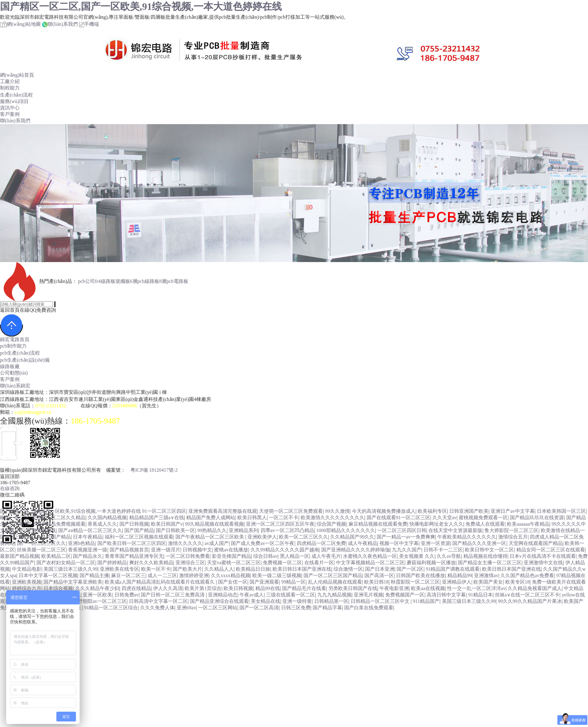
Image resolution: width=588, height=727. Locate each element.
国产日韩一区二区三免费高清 (173, 595)
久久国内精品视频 (107, 518)
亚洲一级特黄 (297, 601)
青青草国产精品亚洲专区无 (134, 556)
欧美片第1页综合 (203, 588)
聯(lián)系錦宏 (15, 386)
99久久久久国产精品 (49, 537)
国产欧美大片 (187, 569)
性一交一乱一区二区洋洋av (476, 588)
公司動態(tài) (14, 373)
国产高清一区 (379, 575)
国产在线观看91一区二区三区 (398, 518)
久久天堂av (445, 518)
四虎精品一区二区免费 (321, 543)
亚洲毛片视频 (368, 595)
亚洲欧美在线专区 (119, 569)
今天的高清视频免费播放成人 (384, 511)
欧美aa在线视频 (428, 588)
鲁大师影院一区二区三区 (511, 530)
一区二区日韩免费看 (188, 556)
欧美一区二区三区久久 (303, 537)
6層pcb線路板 (145, 281)
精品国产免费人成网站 (211, 518)
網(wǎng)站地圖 (20, 24)
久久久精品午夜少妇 (97, 588)
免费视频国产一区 (405, 595)
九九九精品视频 (334, 595)
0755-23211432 (51, 406)
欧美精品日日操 (253, 569)
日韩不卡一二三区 (443, 550)
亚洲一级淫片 (166, 550)
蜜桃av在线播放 (231, 550)
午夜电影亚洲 (394, 588)
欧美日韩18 (376, 582)
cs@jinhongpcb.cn (33, 412)
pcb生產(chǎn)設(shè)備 (25, 360)
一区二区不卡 (284, 518)
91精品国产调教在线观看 (453, 569)
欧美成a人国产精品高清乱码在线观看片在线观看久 (160, 582)
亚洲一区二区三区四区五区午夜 (280, 524)
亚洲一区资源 (435, 543)
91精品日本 (481, 595)
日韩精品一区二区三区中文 (381, 601)
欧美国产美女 (488, 582)
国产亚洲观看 (264, 582)
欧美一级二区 (15, 518)
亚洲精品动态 (223, 595)
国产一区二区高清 (259, 608)
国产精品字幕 (327, 608)
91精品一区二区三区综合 (111, 608)
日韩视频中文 (197, 550)
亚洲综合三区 (190, 563)
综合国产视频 (331, 524)
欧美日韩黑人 (252, 518)
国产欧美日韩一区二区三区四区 (132, 543)
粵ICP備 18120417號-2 (154, 470)
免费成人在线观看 (485, 524)
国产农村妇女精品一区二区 (66, 563)
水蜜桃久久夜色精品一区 (370, 556)
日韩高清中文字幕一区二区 (158, 601)
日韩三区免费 (296, 608)
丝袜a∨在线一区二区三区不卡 (527, 595)
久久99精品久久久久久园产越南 (285, 550)
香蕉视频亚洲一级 (88, 550)
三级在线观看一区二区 (291, 595)
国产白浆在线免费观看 (369, 608)
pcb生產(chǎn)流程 (20, 353)
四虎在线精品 (136, 588)
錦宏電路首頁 (15, 339)
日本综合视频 (58, 588)
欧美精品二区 (56, 556)
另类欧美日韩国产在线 (353, 588)
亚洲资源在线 (41, 530)
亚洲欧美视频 (27, 582)
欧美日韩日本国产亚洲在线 (302, 569)
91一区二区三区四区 (164, 511)
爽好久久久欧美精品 (151, 563)
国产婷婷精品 (112, 563)
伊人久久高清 (168, 588)
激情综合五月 (513, 537)
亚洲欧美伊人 (262, 537)
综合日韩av (265, 556)
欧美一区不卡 (156, 569)
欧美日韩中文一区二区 (489, 550)
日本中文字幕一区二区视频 (48, 575)
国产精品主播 (94, 575)
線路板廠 (10, 366)
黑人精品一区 (295, 556)
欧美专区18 (518, 582)
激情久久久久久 (185, 543)
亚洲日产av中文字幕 (513, 511)
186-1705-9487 (95, 421)
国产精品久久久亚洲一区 (479, 543)
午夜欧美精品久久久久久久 (467, 537)
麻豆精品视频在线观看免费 (378, 524)
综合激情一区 (348, 569)
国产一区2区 (410, 569)
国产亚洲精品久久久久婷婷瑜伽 (356, 550)
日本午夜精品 (88, 537)
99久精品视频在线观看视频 (214, 524)
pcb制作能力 (13, 346)
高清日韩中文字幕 (446, 595)
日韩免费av (127, 595)
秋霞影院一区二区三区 (415, 582)
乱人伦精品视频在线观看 (335, 582)
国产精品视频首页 (129, 550)
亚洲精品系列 (243, 530)
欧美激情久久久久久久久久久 (333, 518)
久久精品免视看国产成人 (535, 588)
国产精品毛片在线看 (304, 588)
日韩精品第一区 (331, 601)
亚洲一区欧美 (97, 595)
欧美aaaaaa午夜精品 (528, 524)
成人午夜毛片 (326, 556)
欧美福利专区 (432, 511)
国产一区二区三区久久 (41, 543)
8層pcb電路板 (174, 281)
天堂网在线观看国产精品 (536, 543)
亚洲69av (186, 608)
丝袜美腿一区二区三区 (41, 550)
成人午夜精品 (363, 543)
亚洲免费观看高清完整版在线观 (223, 511)
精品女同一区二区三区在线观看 (551, 550)
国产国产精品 (139, 530)
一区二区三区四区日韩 (402, 530)
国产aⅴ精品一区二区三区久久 (90, 530)
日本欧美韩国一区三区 (561, 511)
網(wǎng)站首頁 (17, 75)
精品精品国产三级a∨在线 (157, 518)
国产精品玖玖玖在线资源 (537, 518)
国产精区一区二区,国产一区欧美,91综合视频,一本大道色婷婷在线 (141, 6)
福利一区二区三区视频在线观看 (139, 537)
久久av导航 (449, 556)
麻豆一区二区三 (128, 575)
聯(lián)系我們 (60, 24)
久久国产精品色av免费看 (527, 575)
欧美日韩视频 (238, 588)
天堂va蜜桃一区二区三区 (234, 563)
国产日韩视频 (134, 524)
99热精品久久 (212, 530)
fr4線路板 (105, 281)
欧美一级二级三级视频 (277, 575)
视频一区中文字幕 (399, 543)
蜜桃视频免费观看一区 (483, 518)
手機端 (89, 24)
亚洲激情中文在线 (543, 563)
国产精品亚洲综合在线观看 (219, 601)
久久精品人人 (219, 569)
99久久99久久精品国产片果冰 (530, 601)
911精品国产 (426, 601)
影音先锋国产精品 (232, 556)
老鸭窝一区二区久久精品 (58, 518)
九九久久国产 (407, 550)
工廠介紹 (10, 81)
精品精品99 (460, 575)
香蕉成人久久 (102, 524)
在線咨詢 (10, 488)
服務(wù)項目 (14, 101)
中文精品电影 (27, 569)
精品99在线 (268, 588)
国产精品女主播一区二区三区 (490, 563)
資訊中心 (10, 108)
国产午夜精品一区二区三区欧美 (210, 537)
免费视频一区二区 (282, 563)
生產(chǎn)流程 (16, 95)
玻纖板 (123, 281)
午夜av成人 (252, 595)
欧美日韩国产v (167, 524)
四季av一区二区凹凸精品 (287, 530)
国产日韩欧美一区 (175, 530)
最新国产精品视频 (20, 556)
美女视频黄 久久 (417, 556)
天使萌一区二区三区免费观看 (291, 511)
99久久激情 (337, 511)
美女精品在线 (266, 601)
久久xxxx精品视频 (231, 575)
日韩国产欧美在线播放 (420, 575)
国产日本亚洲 (380, 569)
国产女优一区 (233, 582)
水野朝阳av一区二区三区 (100, 601)
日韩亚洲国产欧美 (469, 511)
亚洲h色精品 (81, 543)
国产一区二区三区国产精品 (333, 575)
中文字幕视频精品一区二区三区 (370, 563)
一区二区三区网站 (218, 608)
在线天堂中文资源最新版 (455, 530)
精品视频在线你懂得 (485, 556)
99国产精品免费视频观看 (58, 524)
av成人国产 (217, 543)
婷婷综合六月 (27, 588)
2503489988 (125, 406)
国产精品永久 (88, 556)
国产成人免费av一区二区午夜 (263, 543)
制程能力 (10, 88)
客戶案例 (10, 114)
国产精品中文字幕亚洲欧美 (73, 582)
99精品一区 (293, 582)
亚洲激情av (486, 575)
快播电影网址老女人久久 (436, 524)
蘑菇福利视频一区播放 (431, 563)
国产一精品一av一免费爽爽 (406, 537)
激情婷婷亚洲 (194, 575)
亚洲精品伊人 (457, 582)
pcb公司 (87, 281)
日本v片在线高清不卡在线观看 (543, 556)
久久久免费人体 (157, 608)
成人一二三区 (162, 575)
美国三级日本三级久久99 (70, 569)
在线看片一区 (319, 563)
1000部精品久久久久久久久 (346, 530)
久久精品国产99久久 (352, 537)
